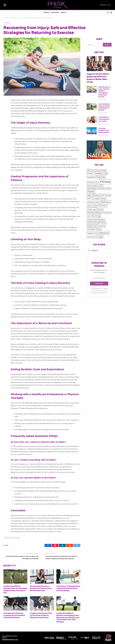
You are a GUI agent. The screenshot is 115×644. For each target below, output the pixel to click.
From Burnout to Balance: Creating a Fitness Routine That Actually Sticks (14, 615)
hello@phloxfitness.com (10, 640)
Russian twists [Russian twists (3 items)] (92, 220)
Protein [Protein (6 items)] (104, 206)
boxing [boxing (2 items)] (98, 170)
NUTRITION (55, 13)
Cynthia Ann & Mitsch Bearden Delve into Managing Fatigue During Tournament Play (15, 589)
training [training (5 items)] (90, 229)
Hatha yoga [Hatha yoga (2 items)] (101, 189)
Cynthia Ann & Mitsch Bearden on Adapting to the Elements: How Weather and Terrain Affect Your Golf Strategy (68, 617)
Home (5, 18)
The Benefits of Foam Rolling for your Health (104, 119)
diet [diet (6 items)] (106, 173)
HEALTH (63, 13)
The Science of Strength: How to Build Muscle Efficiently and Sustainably (68, 588)
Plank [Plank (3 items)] (89, 206)
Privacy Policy (95, 293)
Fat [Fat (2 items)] (97, 182)
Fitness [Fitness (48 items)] (105, 182)
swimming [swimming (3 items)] (102, 226)
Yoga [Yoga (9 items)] (100, 237)
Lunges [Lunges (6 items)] (96, 199)
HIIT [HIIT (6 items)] (89, 199)
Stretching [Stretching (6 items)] (92, 226)
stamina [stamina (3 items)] (90, 223)
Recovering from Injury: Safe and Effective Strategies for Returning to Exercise (104, 92)
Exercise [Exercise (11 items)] (101, 177)
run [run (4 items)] (89, 216)
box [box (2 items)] (93, 170)
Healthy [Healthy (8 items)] (91, 192)
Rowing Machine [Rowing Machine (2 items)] (106, 213)
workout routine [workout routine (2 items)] (92, 237)
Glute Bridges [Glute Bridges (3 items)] (92, 188)
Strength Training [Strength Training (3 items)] (100, 223)
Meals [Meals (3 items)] (104, 199)
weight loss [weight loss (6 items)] (92, 233)
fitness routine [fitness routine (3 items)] (92, 186)
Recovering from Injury (12, 538)
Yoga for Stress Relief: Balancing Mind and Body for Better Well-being (98, 78)
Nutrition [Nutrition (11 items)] (106, 202)
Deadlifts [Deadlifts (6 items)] (98, 173)
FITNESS (46, 13)
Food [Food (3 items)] (100, 186)
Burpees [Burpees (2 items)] (104, 170)
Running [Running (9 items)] (96, 216)
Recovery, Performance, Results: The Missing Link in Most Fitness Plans (41, 588)
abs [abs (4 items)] (89, 170)
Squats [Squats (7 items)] (101, 220)
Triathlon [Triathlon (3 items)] (98, 229)
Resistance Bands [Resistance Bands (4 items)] (94, 213)
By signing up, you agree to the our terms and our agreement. (99, 291)
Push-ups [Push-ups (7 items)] (92, 209)
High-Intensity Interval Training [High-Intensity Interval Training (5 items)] (99, 195)
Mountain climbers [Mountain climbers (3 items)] (93, 202)
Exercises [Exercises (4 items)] (91, 182)
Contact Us (105, 5)
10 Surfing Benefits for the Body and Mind (104, 130)
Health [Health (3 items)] (108, 188)
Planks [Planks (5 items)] (96, 206)
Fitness (7, 23)
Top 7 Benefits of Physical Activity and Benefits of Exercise (104, 107)
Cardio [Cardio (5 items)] (90, 173)
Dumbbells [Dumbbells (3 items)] (91, 177)
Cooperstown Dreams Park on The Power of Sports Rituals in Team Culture (41, 615)
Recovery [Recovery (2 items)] (100, 210)
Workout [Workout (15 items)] (104, 233)
